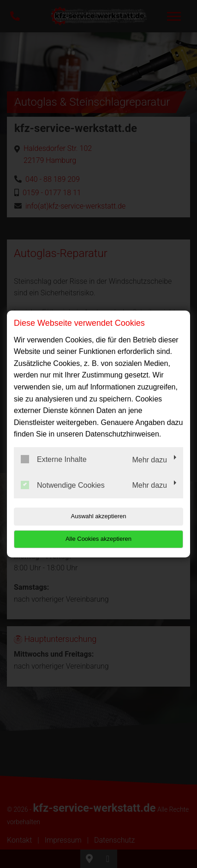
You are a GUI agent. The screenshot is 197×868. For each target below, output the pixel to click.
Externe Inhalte (54, 459)
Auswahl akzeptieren (99, 516)
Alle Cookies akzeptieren (98, 539)
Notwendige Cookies (63, 485)
